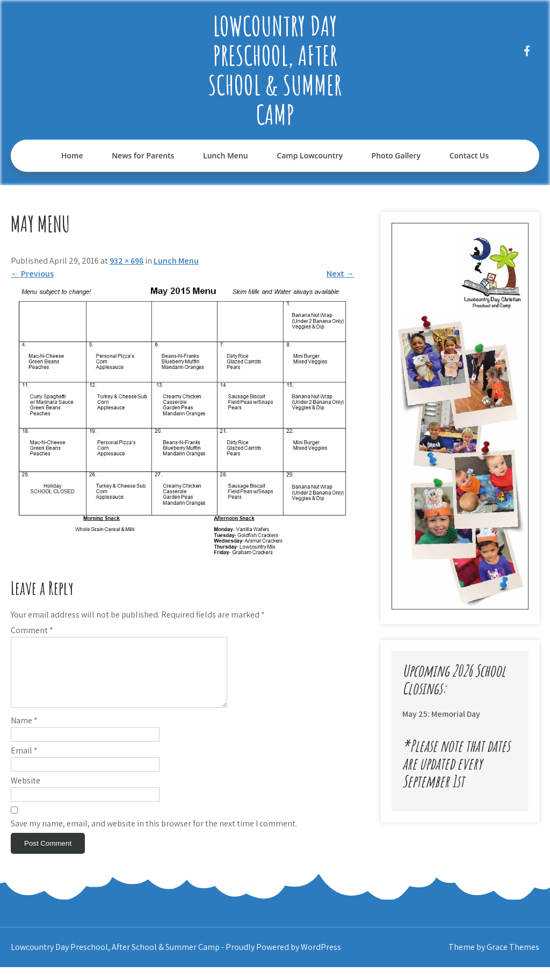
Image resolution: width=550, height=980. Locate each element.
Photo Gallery (396, 155)
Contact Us (469, 155)
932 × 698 (126, 261)
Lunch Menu (226, 155)
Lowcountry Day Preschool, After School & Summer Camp (275, 70)
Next (341, 274)
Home (72, 155)
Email (24, 763)
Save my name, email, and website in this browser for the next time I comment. (154, 836)
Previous (32, 274)
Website (26, 793)
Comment (32, 630)
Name (24, 733)
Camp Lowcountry (310, 155)
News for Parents (143, 155)
